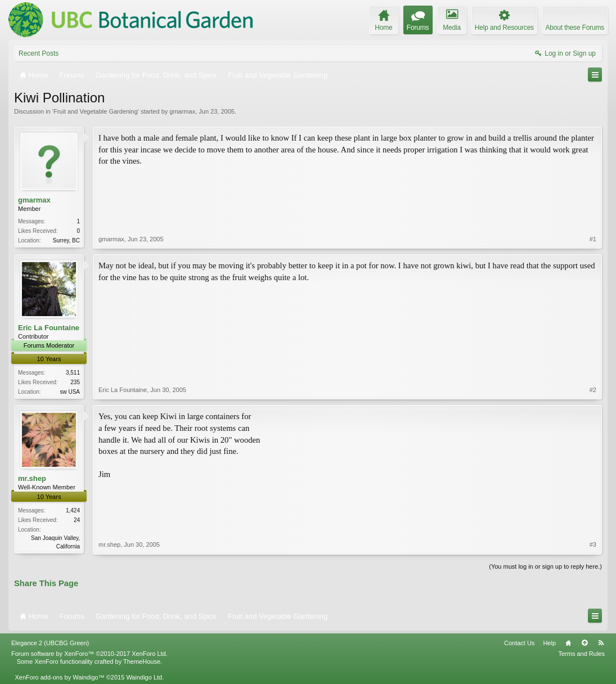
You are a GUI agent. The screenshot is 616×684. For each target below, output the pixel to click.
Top (584, 643)
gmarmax (182, 111)
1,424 (73, 510)
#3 (593, 544)
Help (549, 643)
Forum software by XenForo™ (89, 654)
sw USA (70, 392)
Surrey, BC (66, 240)
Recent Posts (39, 53)
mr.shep (32, 478)
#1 (593, 239)
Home (568, 643)
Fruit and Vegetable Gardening (96, 111)
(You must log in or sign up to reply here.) (545, 566)
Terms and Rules (581, 654)
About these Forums (575, 28)
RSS (601, 643)
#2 (593, 390)
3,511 (73, 373)
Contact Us (519, 643)
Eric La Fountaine (49, 328)
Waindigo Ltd (144, 677)
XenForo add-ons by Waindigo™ (59, 677)
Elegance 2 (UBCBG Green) (50, 643)
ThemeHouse (142, 661)
